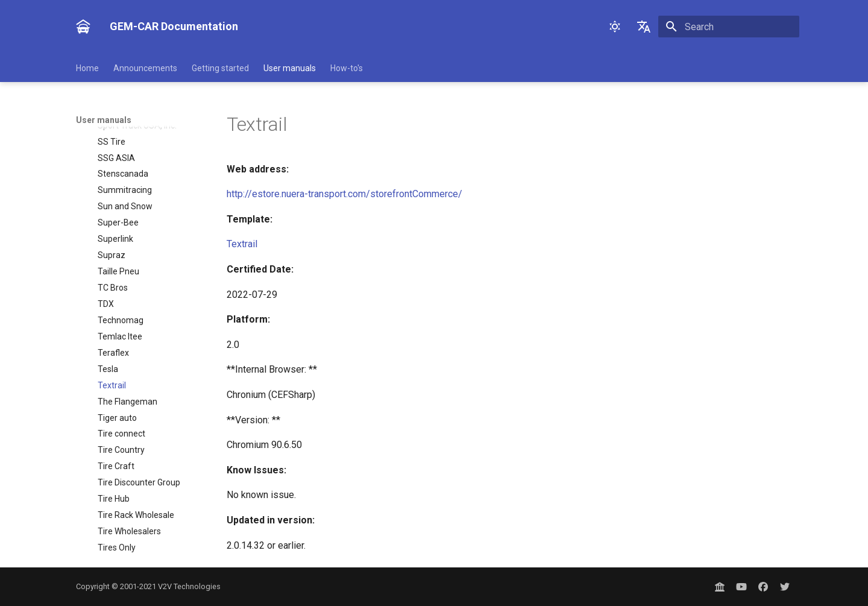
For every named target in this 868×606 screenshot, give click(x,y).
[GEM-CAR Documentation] (83, 27)
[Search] (729, 27)
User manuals (290, 68)
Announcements (145, 68)
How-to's (347, 68)
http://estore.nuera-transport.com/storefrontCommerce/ (344, 194)
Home (87, 68)
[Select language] (644, 27)
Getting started (220, 68)
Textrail (242, 244)
